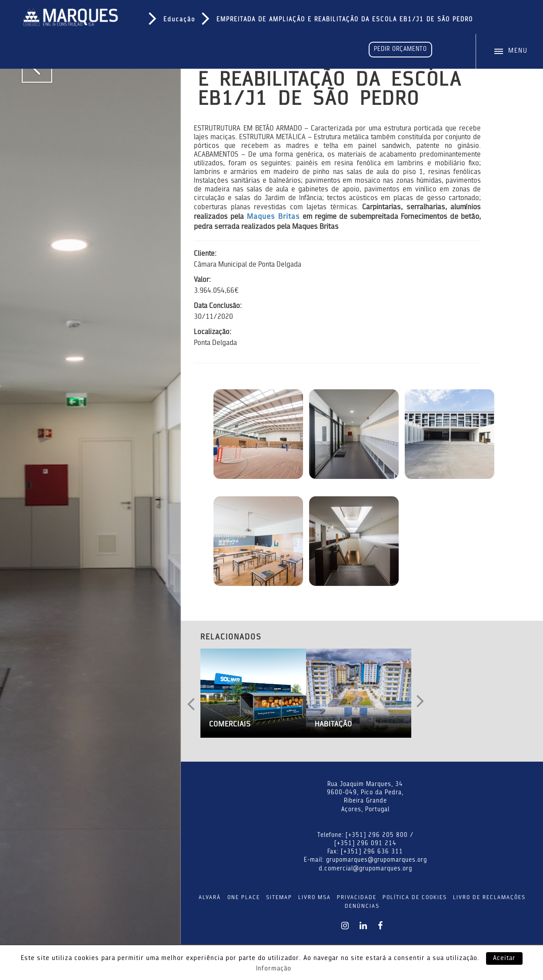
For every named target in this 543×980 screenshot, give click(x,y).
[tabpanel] (90, 490)
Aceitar (504, 958)
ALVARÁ (210, 898)
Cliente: (205, 254)
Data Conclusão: (218, 306)
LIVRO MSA (315, 898)
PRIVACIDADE (357, 898)
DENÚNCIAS (362, 906)
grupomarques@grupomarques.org (376, 860)
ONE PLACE (244, 898)
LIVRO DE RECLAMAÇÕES (489, 898)
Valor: (202, 280)
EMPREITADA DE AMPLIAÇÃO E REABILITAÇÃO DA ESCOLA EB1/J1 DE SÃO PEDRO (345, 20)
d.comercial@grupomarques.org (365, 869)
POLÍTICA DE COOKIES (415, 898)
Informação (274, 969)
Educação (179, 20)
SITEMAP (279, 898)
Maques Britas (273, 217)
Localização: (213, 332)
